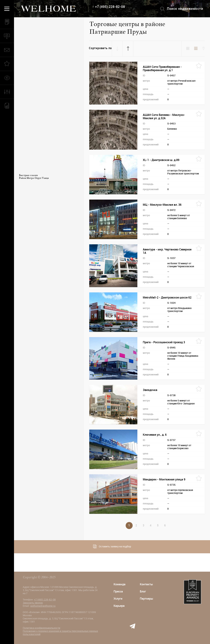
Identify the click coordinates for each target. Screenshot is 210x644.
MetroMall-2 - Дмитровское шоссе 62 (167, 298)
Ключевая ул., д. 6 (155, 435)
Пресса (118, 591)
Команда (120, 584)
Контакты (146, 584)
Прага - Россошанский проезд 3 (164, 342)
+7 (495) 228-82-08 (110, 7)
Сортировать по (100, 48)
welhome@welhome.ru (43, 606)
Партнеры (146, 599)
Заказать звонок (33, 603)
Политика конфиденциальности (41, 628)
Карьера (119, 606)
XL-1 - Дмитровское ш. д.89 (161, 160)
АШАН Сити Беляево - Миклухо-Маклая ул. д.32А (164, 117)
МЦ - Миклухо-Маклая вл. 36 (162, 205)
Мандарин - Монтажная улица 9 (164, 479)
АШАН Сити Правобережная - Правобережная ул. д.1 (162, 69)
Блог (143, 591)
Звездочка (150, 390)
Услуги (118, 599)
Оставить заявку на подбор (112, 546)
